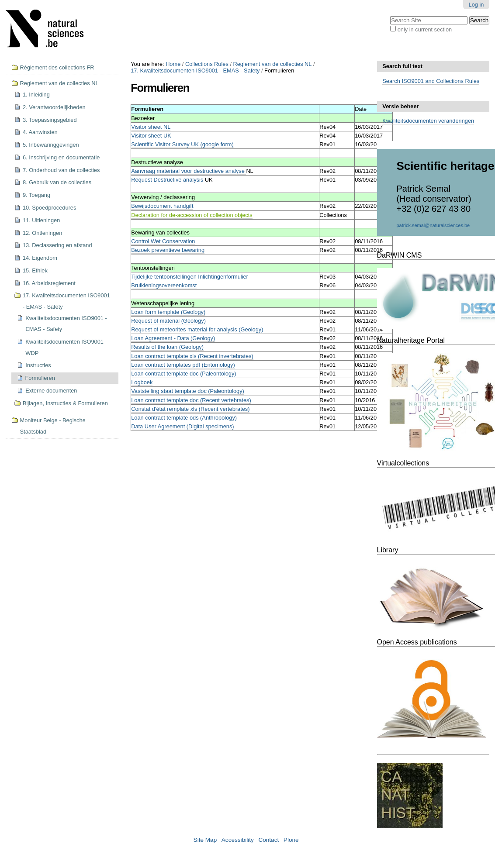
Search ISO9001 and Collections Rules (431, 81)
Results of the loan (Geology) (167, 347)
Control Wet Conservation (163, 241)
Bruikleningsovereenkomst (164, 285)
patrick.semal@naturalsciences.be (433, 225)
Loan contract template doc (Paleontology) (183, 374)
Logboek (142, 382)
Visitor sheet (151, 136)
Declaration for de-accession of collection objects (192, 215)
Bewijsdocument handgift (162, 206)
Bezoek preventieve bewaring (168, 250)
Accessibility (238, 840)
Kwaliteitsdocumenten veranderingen (428, 121)
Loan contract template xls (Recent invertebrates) (192, 356)
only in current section (425, 29)
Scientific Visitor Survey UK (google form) (182, 144)
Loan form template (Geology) (168, 312)
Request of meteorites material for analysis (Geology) (197, 329)
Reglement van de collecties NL (273, 64)
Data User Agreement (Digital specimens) (182, 426)
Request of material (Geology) (168, 321)
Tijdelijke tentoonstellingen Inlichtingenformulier (190, 277)
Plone (291, 840)
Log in (476, 5)
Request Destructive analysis (167, 180)
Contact (268, 840)
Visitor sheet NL (151, 127)
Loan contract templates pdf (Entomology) (183, 365)
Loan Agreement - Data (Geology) (173, 338)
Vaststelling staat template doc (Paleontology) (188, 391)
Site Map (205, 840)
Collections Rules (207, 64)
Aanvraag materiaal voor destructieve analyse (189, 171)
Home (173, 64)
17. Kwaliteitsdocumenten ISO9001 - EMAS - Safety (195, 71)
